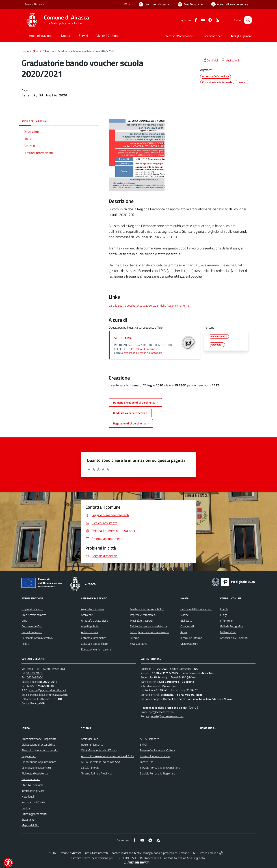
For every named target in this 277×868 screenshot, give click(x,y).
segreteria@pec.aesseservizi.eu (165, 716)
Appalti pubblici (90, 626)
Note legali (28, 796)
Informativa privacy (33, 791)
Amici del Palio (90, 739)
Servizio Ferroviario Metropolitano (160, 768)
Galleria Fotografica (232, 626)
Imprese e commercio (143, 615)
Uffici (24, 621)
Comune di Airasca (66, 17)
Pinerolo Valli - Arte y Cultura (157, 750)
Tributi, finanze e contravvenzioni (150, 632)
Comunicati (187, 626)
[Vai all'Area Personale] (230, 4)
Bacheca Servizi (31, 779)
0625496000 (35, 677)
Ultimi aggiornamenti (34, 814)
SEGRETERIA (123, 338)
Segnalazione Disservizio (36, 768)
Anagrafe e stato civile (95, 621)
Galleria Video (228, 632)
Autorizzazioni (89, 632)
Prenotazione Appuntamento (39, 762)
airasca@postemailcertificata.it (48, 690)
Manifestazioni (189, 644)
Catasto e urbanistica (94, 638)
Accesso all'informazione (180, 36)
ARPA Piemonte (150, 739)
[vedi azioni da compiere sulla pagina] (230, 60)
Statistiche (28, 820)
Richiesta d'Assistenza (35, 773)
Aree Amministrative (34, 615)
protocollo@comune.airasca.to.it (143, 353)
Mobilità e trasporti (141, 621)
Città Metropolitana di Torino (63, 23)
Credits (26, 808)
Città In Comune (208, 853)
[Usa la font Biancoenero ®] (154, 4)
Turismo (135, 638)
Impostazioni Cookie (33, 802)
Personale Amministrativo (37, 638)
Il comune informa (191, 638)
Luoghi (224, 615)
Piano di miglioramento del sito (40, 750)
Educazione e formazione (96, 649)
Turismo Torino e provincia (155, 756)
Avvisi (184, 632)
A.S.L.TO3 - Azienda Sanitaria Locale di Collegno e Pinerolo (116, 756)
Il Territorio (226, 621)
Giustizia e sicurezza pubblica (147, 609)
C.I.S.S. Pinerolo (90, 768)
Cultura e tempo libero (94, 644)
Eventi (224, 609)
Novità (37, 51)
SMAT (143, 745)
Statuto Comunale (33, 785)
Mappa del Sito (30, 825)
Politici (25, 644)
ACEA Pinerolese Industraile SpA (101, 762)
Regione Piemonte (92, 745)
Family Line (147, 762)
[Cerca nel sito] (248, 20)
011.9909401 (34, 673)
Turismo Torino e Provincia (96, 773)
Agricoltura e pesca (92, 609)
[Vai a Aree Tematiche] (190, 4)
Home (25, 51)
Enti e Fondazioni (32, 632)
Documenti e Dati (32, 626)
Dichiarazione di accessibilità (38, 745)
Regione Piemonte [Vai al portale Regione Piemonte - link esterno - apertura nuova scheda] (34, 4)
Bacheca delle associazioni (196, 609)
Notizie (49, 51)
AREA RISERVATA (136, 862)
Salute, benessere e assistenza (148, 626)
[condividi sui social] (209, 60)
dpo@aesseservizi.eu (161, 712)
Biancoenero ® (153, 858)
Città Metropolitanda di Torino (99, 750)
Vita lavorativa (139, 644)
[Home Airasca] (57, 20)
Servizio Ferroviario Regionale (157, 773)
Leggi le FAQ (29, 756)
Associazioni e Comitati (234, 638)
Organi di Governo (32, 609)
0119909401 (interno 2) (144, 349)
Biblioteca (186, 621)
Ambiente (87, 615)
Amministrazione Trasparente (39, 739)
